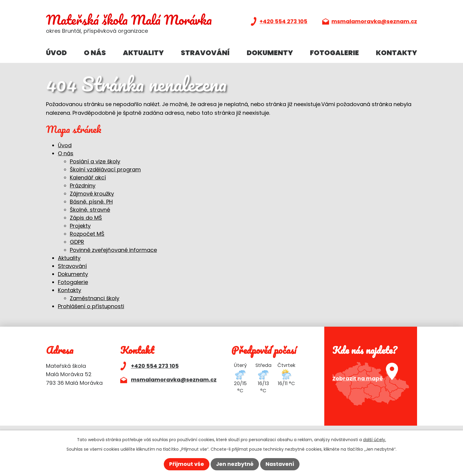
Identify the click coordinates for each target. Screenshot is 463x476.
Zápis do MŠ (86, 218)
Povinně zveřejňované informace (113, 250)
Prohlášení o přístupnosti (91, 306)
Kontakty (396, 53)
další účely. (375, 439)
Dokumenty (270, 53)
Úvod (56, 53)
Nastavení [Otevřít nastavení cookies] (280, 464)
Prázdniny (83, 186)
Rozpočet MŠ (87, 234)
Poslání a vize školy (95, 161)
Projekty (80, 226)
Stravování (205, 53)
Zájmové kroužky (92, 194)
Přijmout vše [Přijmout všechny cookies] (186, 464)
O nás (95, 53)
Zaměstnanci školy (95, 298)
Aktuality (143, 53)
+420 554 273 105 (283, 21)
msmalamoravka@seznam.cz (374, 21)
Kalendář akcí (88, 177)
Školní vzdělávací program (105, 169)
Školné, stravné (90, 210)
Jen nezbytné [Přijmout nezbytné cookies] (235, 464)
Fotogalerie (334, 53)
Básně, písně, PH (91, 202)
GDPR (77, 242)
